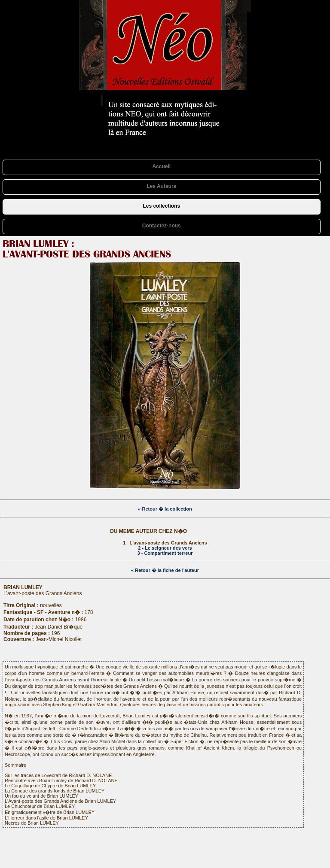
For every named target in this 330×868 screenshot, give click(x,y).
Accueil (161, 166)
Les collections (161, 206)
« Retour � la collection (165, 509)
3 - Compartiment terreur (165, 553)
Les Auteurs (161, 186)
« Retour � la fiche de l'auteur (165, 570)
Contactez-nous (162, 226)
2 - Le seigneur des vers (165, 548)
